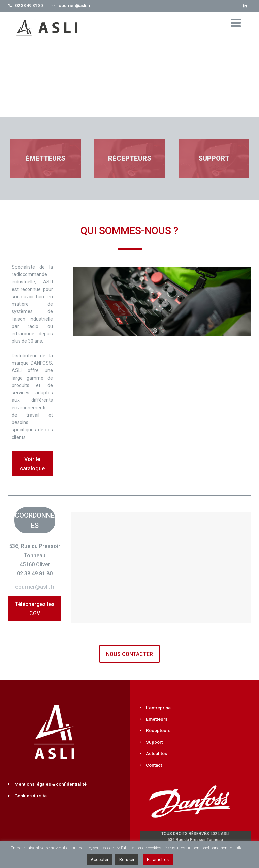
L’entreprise (158, 708)
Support (154, 742)
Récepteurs (158, 730)
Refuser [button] (127, 859)
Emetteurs (157, 719)
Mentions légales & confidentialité (51, 784)
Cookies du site (31, 796)
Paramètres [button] (158, 859)
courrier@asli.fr (75, 6)
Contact (154, 765)
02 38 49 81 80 (29, 6)
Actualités (156, 753)
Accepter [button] (100, 859)
